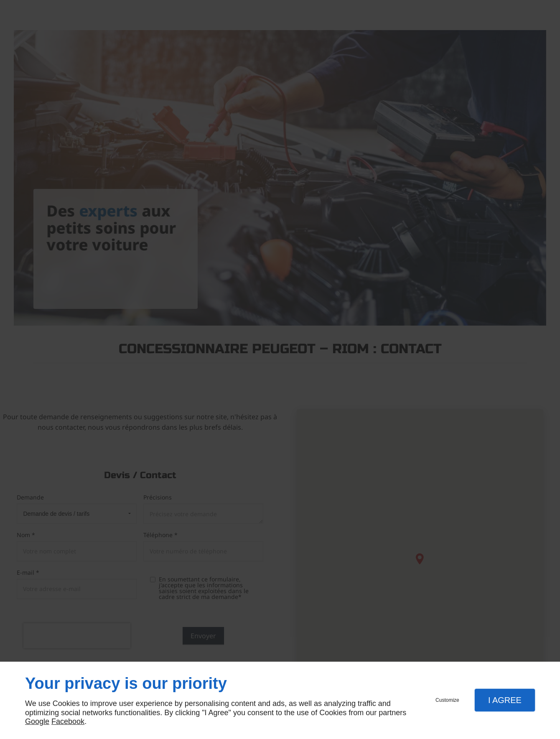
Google (37, 721)
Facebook (68, 721)
